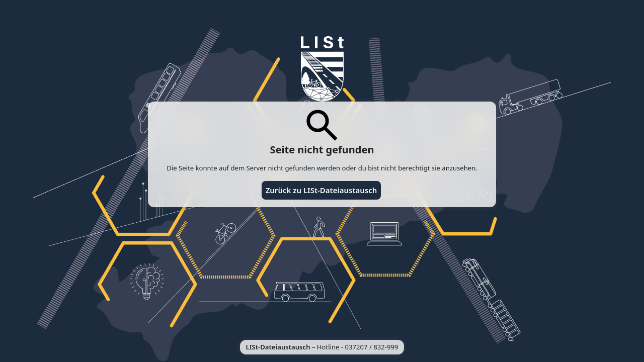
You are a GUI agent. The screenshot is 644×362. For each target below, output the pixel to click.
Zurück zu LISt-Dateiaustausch (321, 190)
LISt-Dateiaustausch (278, 347)
